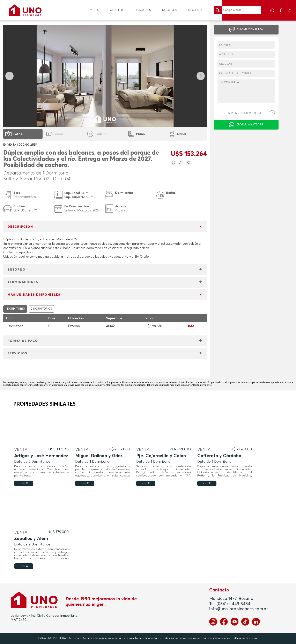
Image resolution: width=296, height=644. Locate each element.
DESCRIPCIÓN (20, 227)
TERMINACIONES (23, 282)
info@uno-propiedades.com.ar (239, 609)
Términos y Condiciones (216, 638)
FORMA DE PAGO (23, 341)
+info (190, 326)
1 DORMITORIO (15, 309)
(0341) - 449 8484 (234, 604)
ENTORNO (17, 270)
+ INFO (24, 483)
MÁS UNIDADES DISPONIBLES (34, 295)
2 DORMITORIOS (41, 309)
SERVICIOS (17, 353)
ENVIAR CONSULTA (250, 30)
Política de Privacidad (245, 638)
